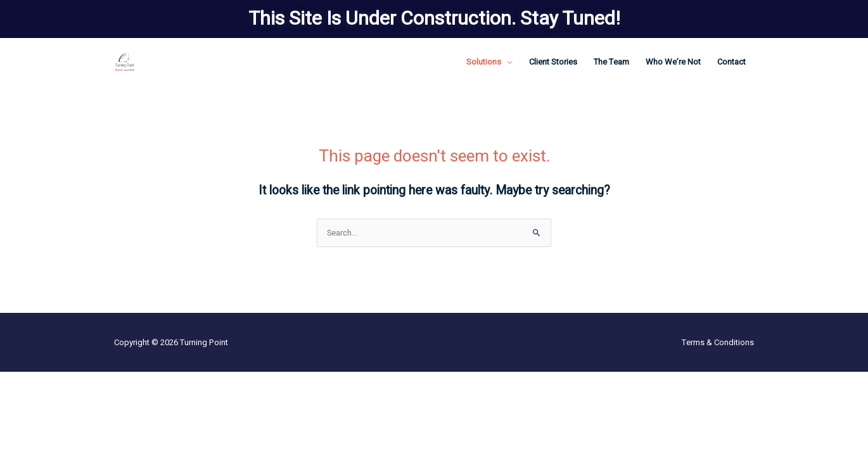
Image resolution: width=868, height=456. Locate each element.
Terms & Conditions (718, 342)
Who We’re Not (673, 62)
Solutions (484, 62)
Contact (731, 62)
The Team (611, 62)
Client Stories (553, 62)
